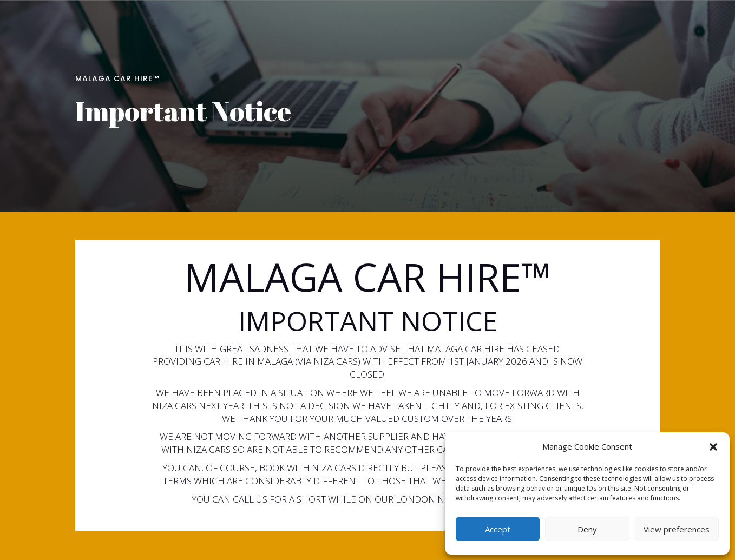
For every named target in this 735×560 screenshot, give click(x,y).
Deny (587, 529)
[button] (713, 447)
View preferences (677, 529)
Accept (498, 529)
